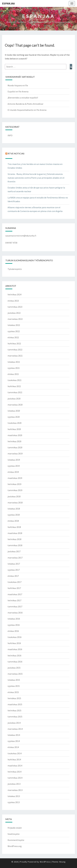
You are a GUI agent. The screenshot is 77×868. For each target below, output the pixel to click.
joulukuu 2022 (14, 313)
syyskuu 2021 (14, 368)
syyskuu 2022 (14, 331)
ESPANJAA (8, 3)
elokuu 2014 (13, 747)
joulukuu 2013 (14, 784)
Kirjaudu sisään (15, 828)
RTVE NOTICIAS (16, 153)
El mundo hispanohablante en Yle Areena (27, 110)
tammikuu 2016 (15, 662)
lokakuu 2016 (14, 619)
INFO (10, 135)
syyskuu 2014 (14, 741)
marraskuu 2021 (15, 356)
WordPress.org (15, 846)
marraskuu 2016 (15, 613)
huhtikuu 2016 (14, 643)
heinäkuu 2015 (14, 698)
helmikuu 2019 (14, 484)
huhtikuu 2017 (14, 588)
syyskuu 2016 (14, 625)
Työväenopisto (15, 269)
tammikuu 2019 (15, 490)
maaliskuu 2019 (15, 478)
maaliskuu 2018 (15, 533)
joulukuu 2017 (14, 551)
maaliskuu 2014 (15, 766)
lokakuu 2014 (14, 735)
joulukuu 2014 (14, 723)
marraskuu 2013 (15, 790)
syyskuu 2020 (14, 417)
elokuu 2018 (13, 521)
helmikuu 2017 (14, 600)
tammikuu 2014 (15, 778)
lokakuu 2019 (14, 460)
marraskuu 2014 (15, 729)
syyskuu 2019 (14, 466)
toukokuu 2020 (15, 423)
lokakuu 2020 (14, 411)
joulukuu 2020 (14, 399)
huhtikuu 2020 (14, 429)
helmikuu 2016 (14, 655)
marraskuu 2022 (15, 319)
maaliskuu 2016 (15, 649)
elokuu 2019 (13, 472)
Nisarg (62, 862)
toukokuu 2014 (15, 753)
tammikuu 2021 (15, 392)
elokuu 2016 (13, 631)
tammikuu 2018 (15, 545)
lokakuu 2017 (14, 564)
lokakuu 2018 (14, 509)
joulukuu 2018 (14, 496)
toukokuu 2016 (15, 637)
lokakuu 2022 (14, 325)
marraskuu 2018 (15, 503)
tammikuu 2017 (15, 606)
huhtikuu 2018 (14, 527)
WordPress (45, 862)
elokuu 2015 (13, 692)
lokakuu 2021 (14, 362)
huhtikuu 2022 (14, 343)
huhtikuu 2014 (14, 759)
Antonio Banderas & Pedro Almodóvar (25, 104)
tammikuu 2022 (15, 350)
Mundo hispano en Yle (18, 85)
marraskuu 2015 (15, 674)
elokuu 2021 (13, 374)
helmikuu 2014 (14, 772)
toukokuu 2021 (15, 380)
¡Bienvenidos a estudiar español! (23, 98)
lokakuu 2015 (14, 680)
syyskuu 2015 (14, 686)
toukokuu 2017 (15, 582)
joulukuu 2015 (14, 668)
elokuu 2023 (13, 301)
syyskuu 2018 (14, 515)
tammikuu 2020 (15, 447)
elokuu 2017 (13, 576)
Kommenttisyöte (16, 840)
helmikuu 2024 (14, 294)
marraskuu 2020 (15, 405)
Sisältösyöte (14, 834)
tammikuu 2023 (15, 307)
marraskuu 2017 (15, 558)
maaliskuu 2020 (15, 435)
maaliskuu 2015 (15, 704)
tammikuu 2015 (15, 717)
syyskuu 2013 (14, 802)
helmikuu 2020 (14, 441)
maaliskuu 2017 (15, 594)
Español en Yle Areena (18, 92)
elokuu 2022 (13, 337)
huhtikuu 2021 (14, 386)
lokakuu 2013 (14, 796)
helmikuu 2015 (14, 710)
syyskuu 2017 (14, 570)
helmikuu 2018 (14, 539)
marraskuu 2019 (15, 454)
